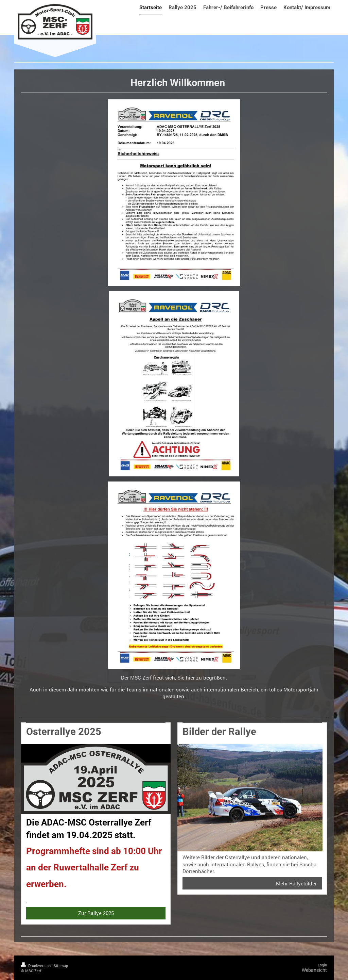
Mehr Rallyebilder (296, 883)
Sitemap (61, 966)
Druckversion (36, 966)
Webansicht (314, 970)
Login (322, 965)
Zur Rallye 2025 (96, 913)
